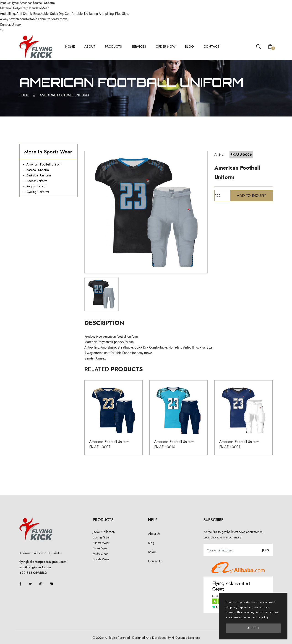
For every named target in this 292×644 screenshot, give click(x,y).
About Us (154, 534)
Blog (189, 47)
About (90, 47)
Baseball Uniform (38, 170)
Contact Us (155, 561)
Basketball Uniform (39, 175)
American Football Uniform (44, 164)
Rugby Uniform (36, 186)
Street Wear (101, 548)
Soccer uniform (37, 181)
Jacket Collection (104, 532)
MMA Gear (100, 554)
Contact (211, 47)
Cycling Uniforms (38, 192)
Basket (152, 552)
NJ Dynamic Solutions (186, 638)
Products (113, 47)
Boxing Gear (101, 537)
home (70, 47)
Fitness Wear (101, 543)
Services (139, 47)
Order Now (166, 47)
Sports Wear (101, 559)
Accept (253, 628)
